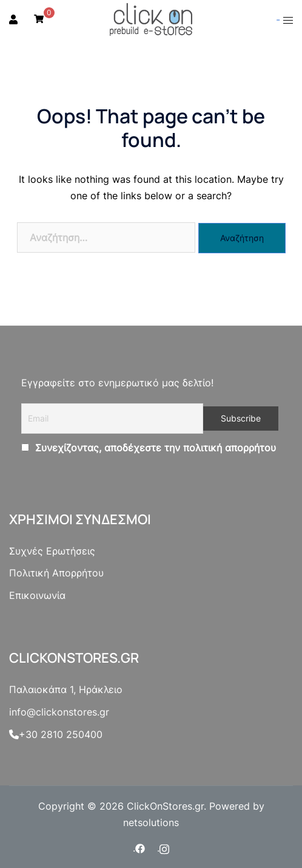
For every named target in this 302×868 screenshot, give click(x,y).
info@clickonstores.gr (59, 712)
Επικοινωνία (37, 595)
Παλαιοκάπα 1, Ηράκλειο (66, 689)
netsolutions (151, 822)
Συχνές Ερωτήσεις (52, 551)
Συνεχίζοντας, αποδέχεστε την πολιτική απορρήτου (154, 448)
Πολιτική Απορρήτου (56, 573)
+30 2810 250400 (56, 734)
